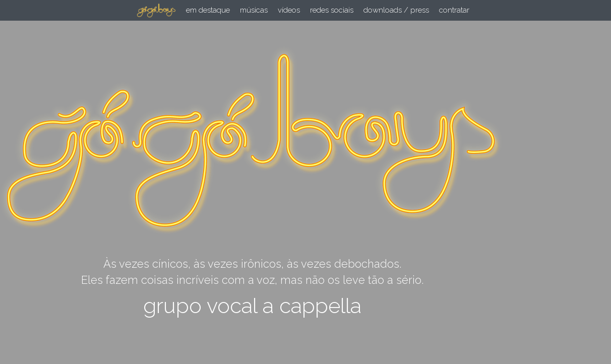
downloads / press (396, 10)
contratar (454, 10)
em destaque (208, 10)
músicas (254, 10)
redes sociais (332, 10)
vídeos (289, 10)
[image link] (156, 10)
